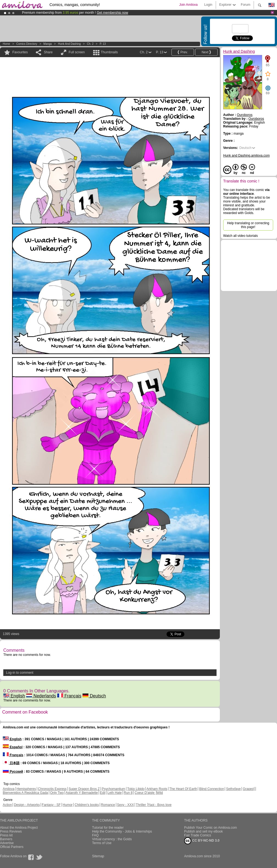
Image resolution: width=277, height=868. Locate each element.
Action (7, 805)
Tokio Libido (136, 789)
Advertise (7, 843)
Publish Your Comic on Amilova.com (210, 828)
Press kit (6, 835)
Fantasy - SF (51, 805)
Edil (103, 793)
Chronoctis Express (52, 789)
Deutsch (94, 696)
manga (48, 44)
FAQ (95, 835)
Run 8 (128, 793)
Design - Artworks (27, 805)
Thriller (141, 805)
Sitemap (98, 856)
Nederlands (41, 696)
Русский (13, 772)
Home (6, 44)
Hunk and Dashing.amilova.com (246, 156)
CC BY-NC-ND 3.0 (202, 841)
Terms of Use (102, 843)
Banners (6, 839)
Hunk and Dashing (69, 44)
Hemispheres (26, 789)
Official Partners (12, 847)
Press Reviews (11, 831)
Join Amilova (188, 5)
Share (48, 52)
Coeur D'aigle (145, 793)
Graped (248, 789)
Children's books (87, 805)
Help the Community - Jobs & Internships (122, 831)
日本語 (11, 763)
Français (69, 696)
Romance (108, 805)
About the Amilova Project (19, 828)
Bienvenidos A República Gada (25, 793)
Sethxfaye (233, 789)
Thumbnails (109, 52)
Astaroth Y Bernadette (82, 793)
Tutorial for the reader (108, 828)
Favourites (20, 52)
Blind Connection (212, 789)
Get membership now (112, 13)
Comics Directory (27, 44)
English (14, 696)
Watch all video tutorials (240, 236)
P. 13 (103, 44)
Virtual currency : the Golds (112, 839)
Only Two (57, 793)
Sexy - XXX (125, 805)
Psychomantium (113, 789)
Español (13, 747)
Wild (160, 793)
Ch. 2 (90, 44)
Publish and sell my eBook (203, 831)
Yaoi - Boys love (160, 805)
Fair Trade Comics (198, 835)
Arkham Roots (157, 789)
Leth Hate (115, 793)
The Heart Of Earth (183, 789)
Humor (68, 805)
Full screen (77, 52)
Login (208, 5)
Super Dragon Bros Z (84, 789)
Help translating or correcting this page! (248, 225)
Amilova (9, 789)
